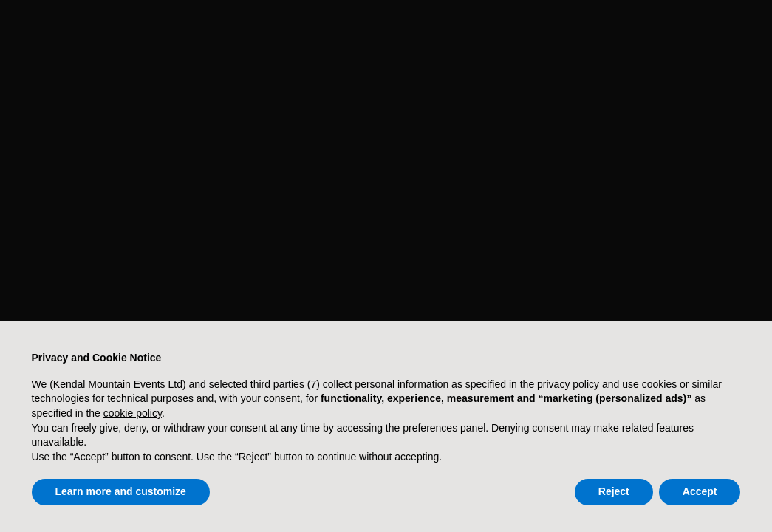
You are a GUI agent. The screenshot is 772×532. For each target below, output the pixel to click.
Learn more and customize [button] (121, 491)
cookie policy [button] (133, 413)
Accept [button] (700, 491)
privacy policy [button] (568, 384)
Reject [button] (614, 491)
